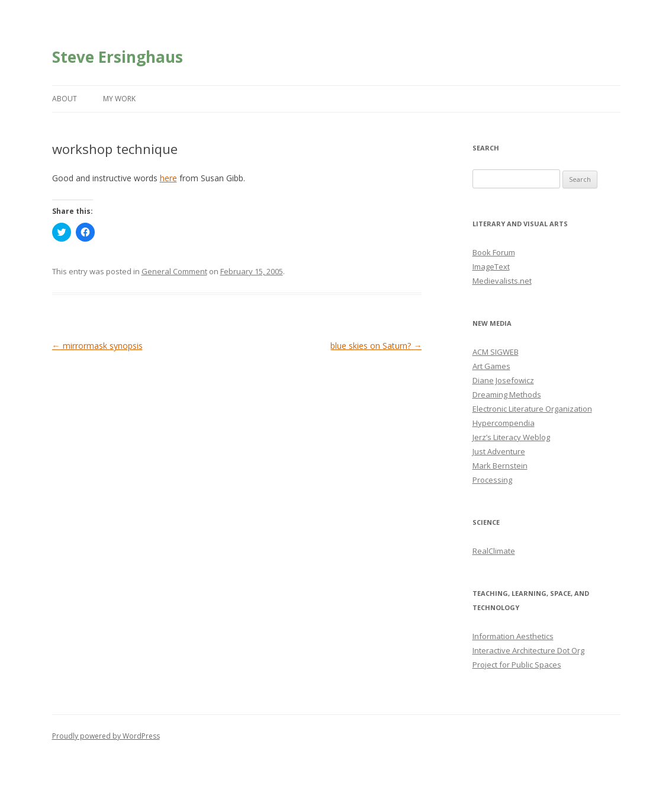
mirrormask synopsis (97, 346)
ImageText (491, 267)
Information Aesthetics (513, 636)
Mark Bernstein (500, 466)
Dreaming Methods (507, 394)
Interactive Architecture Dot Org (528, 650)
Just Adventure (499, 451)
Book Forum (494, 252)
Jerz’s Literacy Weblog (511, 437)
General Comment (174, 271)
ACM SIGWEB (496, 352)
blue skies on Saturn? (376, 346)
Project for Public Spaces (517, 665)
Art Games (491, 366)
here (168, 178)
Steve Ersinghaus (118, 57)
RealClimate (494, 551)
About (65, 99)
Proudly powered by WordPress (106, 736)
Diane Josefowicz (503, 380)
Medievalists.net (502, 281)
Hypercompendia (504, 423)
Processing (492, 480)
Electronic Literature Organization (532, 409)
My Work (119, 99)
